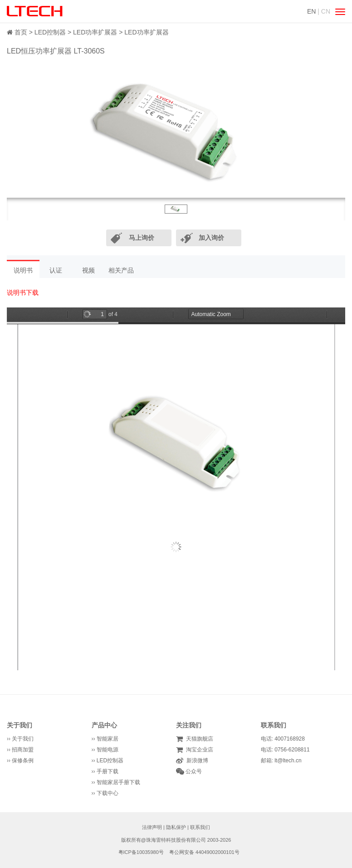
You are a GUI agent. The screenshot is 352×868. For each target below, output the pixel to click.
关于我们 (20, 725)
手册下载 (108, 771)
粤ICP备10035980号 (141, 852)
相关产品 (121, 270)
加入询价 (211, 238)
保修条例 (23, 761)
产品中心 (104, 725)
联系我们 (200, 827)
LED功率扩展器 (95, 32)
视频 (88, 270)
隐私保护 (176, 827)
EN (311, 11)
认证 (56, 270)
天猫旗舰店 (198, 739)
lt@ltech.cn (288, 761)
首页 (21, 32)
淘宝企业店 (198, 750)
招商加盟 (23, 750)
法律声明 (152, 827)
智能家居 (108, 739)
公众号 (193, 771)
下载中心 (108, 793)
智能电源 (108, 750)
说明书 (23, 270)
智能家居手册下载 (118, 782)
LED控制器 (50, 32)
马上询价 (142, 238)
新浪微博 (196, 761)
